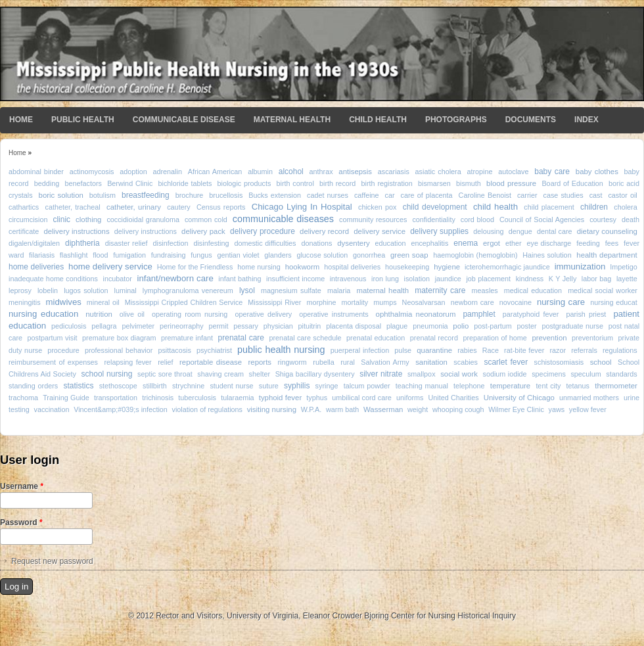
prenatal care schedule (306, 338)
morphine (321, 302)
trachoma (23, 398)
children (594, 207)
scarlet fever (506, 362)
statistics (78, 386)
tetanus (578, 386)
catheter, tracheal (73, 207)
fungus (201, 255)
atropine (479, 172)
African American (215, 172)
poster (527, 326)
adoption (133, 172)
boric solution (61, 195)
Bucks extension (275, 195)
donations (316, 243)
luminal (126, 290)
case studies (563, 195)
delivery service (379, 231)
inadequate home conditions (53, 279)
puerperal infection (360, 350)
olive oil (132, 314)
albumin (260, 172)
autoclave (513, 172)
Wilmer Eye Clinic (516, 409)
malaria (339, 290)
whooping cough (458, 409)
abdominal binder (36, 172)
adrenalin (167, 172)
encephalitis (429, 243)
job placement (488, 279)
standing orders (33, 386)
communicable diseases (283, 219)
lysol (247, 290)
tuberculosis (197, 398)
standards (621, 374)
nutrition (99, 314)
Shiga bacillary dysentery (315, 374)
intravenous (348, 279)
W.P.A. (311, 409)
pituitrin (310, 326)
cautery (178, 207)
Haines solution (547, 255)
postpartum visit (53, 338)
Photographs (456, 120)
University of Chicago (519, 398)
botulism (103, 195)
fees (612, 243)
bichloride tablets (185, 183)
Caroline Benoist (485, 195)
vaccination (51, 409)
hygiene (447, 267)
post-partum (493, 326)
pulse (403, 350)
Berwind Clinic (130, 183)
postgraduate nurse (572, 326)
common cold (206, 219)
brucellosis (226, 195)
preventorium (592, 338)
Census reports (221, 207)
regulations (620, 350)
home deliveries (36, 267)
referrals (584, 350)
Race (491, 350)
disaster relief (126, 243)
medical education (533, 290)
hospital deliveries (352, 267)
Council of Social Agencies (542, 219)
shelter (260, 374)
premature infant (187, 338)
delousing (488, 231)
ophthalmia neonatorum (416, 314)
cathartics (24, 207)
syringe (327, 386)
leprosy (20, 290)
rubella (323, 362)
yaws (557, 409)
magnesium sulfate (291, 290)
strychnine (188, 386)
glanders (278, 255)
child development (435, 207)
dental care (555, 231)
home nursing (259, 267)
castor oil (622, 195)
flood (100, 255)
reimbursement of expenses (53, 362)
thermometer (616, 386)
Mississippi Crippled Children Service (184, 302)
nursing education (43, 314)
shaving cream (220, 374)
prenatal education (376, 338)
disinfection (170, 243)
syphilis (297, 386)
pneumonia (430, 326)
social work (459, 374)
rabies (467, 350)
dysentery (353, 243)
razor (558, 350)
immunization (580, 266)
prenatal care (241, 338)
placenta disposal (354, 326)
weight (418, 409)
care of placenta (427, 195)
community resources (373, 219)
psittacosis (174, 350)
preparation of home (494, 338)
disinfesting (211, 243)
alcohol (291, 172)
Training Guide (66, 398)
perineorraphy (182, 326)
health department (607, 255)
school (601, 362)
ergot (492, 243)
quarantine (434, 350)
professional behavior (119, 350)
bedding (47, 183)
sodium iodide (505, 374)
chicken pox (377, 207)
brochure (190, 195)
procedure (63, 350)
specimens (549, 374)
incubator (117, 279)
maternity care (440, 290)
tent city (548, 386)
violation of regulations (207, 409)
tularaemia (237, 398)
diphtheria (82, 243)
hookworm (303, 267)
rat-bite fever (524, 350)
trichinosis (158, 398)
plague (397, 326)
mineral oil (103, 302)
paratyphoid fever (531, 314)
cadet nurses (328, 195)
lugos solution (86, 290)
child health (495, 207)
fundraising (169, 255)
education (391, 243)
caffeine (367, 195)
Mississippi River (274, 302)
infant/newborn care (175, 278)
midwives (64, 302)
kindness (530, 279)
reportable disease (211, 362)
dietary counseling (607, 231)
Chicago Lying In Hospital (302, 207)
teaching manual (422, 386)
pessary (246, 326)
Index (586, 120)
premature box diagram (119, 338)
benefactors (83, 183)
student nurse (231, 386)
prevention (549, 338)
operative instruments (333, 314)
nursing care (561, 302)
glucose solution (322, 255)
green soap (409, 255)
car (390, 195)
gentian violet (238, 255)
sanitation (431, 362)
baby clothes (597, 172)
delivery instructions (76, 231)
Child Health (378, 120)
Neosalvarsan (424, 302)
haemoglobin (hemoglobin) (475, 255)
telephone (469, 386)
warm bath (342, 409)
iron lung (385, 279)
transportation (116, 398)
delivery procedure (263, 231)
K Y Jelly (563, 279)
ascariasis (394, 172)
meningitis (25, 302)
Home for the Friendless (195, 267)
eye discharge (549, 243)
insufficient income (295, 279)
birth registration (387, 183)
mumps (385, 302)
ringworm (292, 362)
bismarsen (434, 183)
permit (218, 326)
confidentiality (433, 219)
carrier (527, 195)
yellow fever (588, 409)
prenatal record (434, 338)
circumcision (28, 219)
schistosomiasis (559, 362)
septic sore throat (165, 374)
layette (627, 279)
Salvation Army (385, 362)
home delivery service (110, 266)
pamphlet (479, 314)
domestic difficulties (265, 243)
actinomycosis (92, 172)
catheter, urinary (134, 207)
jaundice (448, 279)
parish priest (586, 314)
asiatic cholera (438, 172)
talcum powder (367, 386)
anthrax (321, 172)
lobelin (48, 290)
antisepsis (355, 172)
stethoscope (118, 386)
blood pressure (511, 183)
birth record (337, 183)
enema (466, 243)
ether (514, 243)
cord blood (477, 219)
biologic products (244, 183)
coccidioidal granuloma (143, 219)
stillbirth (155, 386)
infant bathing (240, 279)
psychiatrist (214, 350)
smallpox (422, 374)
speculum (586, 374)
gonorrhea (369, 255)
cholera (625, 207)
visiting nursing (272, 409)
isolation (417, 279)
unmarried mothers (589, 398)
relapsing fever (127, 362)
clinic (61, 219)
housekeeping (407, 267)
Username (22, 486)
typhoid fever (280, 398)
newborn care (472, 302)
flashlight (74, 255)
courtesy (603, 219)
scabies (466, 362)
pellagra (104, 326)
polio (461, 326)
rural (348, 362)
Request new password (52, 561)
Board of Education (572, 183)
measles (485, 290)
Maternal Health (292, 120)
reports (260, 362)
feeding (588, 243)
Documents (531, 120)
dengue (520, 231)
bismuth (469, 183)
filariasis (42, 255)
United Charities (454, 398)
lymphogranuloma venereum (188, 290)
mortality (355, 302)
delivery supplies (439, 231)
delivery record (324, 231)
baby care (552, 172)
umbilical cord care (362, 398)
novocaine (516, 302)
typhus (317, 398)
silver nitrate (381, 374)
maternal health (382, 290)
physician (278, 326)
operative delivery (263, 314)
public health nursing (281, 350)
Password (21, 522)
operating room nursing (190, 314)
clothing (88, 219)
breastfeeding (146, 195)
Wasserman (383, 409)
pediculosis (69, 326)
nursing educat (614, 302)
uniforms (410, 398)
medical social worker (603, 290)
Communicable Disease (184, 120)
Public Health (83, 120)
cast (596, 195)
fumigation (129, 255)
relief (165, 362)
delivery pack (203, 231)
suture (269, 386)
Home (21, 120)
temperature (510, 386)
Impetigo (623, 267)
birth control (295, 183)
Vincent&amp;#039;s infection (121, 409)
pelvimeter (138, 326)
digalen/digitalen (34, 243)
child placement (549, 207)
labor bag (596, 279)
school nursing (107, 374)
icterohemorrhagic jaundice (507, 267)
